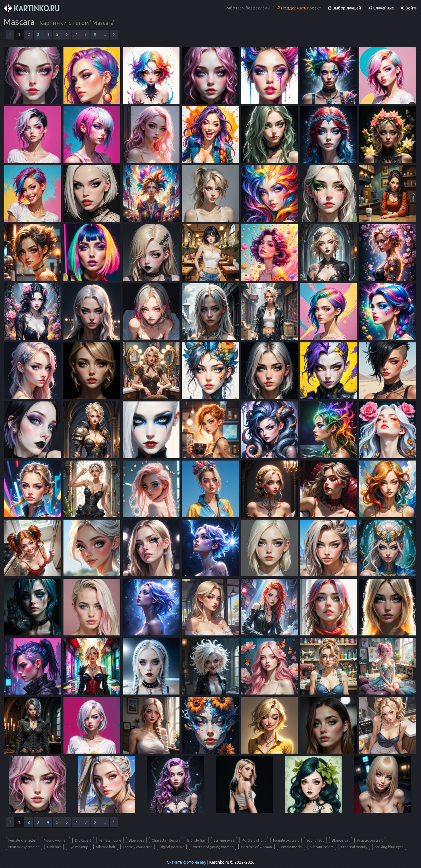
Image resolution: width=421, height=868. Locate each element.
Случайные (381, 8)
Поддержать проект (299, 8)
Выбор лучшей (344, 8)
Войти (409, 8)
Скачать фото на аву (187, 862)
